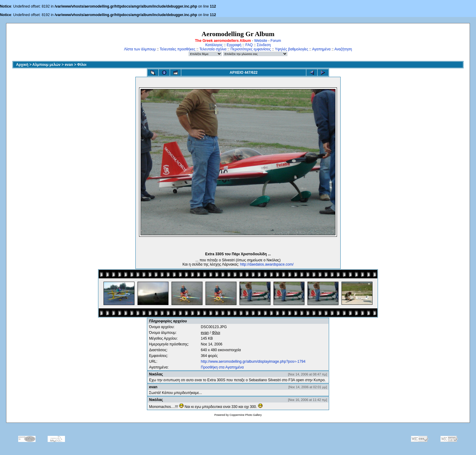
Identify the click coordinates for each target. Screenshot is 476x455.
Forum (276, 41)
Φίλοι (82, 65)
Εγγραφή (234, 45)
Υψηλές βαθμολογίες (291, 49)
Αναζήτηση (343, 49)
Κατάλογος (214, 45)
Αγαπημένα (321, 49)
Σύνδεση (264, 45)
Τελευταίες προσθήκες (178, 49)
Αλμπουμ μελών (47, 65)
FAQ (249, 45)
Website (261, 41)
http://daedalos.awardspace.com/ (267, 264)
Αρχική (22, 65)
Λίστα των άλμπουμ (140, 49)
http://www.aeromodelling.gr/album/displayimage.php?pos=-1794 (253, 362)
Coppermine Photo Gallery (246, 415)
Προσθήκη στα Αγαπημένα (222, 367)
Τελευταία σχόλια (213, 49)
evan (69, 65)
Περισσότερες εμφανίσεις (251, 49)
